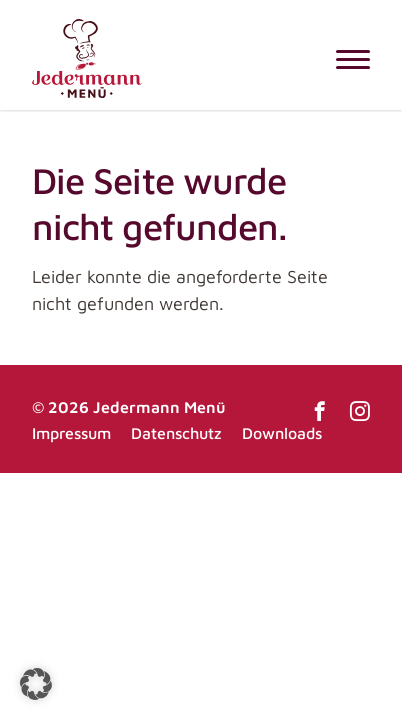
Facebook (320, 411)
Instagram (360, 411)
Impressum (71, 433)
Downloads (282, 433)
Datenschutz (176, 433)
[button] (36, 684)
